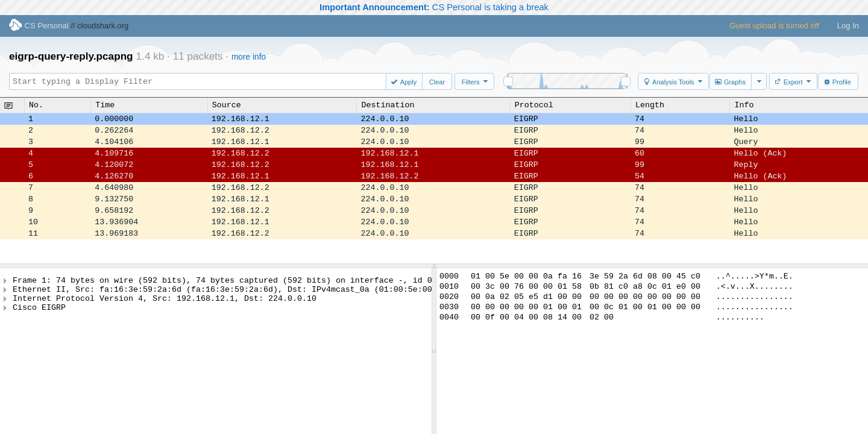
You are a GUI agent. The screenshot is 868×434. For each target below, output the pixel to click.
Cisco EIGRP (39, 314)
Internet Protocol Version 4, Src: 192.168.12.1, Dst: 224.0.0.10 (165, 303)
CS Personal (39, 26)
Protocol (534, 105)
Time (105, 105)
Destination (388, 105)
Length (650, 105)
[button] (405, 81)
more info (249, 57)
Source (227, 105)
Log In (848, 26)
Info (744, 105)
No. (36, 105)
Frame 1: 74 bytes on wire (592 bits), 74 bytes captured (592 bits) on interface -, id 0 (222, 281)
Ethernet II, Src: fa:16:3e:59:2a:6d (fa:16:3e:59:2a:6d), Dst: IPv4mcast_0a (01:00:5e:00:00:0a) (239, 292)
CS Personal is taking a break (434, 7)
